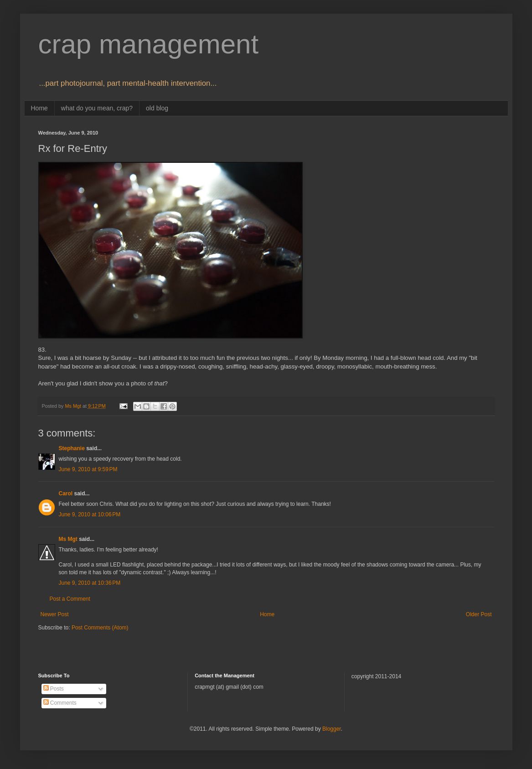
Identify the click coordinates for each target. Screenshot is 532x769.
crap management (149, 44)
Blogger (332, 729)
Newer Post (55, 614)
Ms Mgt (68, 539)
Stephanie (72, 448)
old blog (157, 108)
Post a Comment (70, 599)
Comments (60, 703)
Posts (54, 689)
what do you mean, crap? (97, 108)
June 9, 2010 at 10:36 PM (90, 583)
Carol (66, 494)
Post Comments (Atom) (100, 628)
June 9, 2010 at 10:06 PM (90, 514)
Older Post (479, 614)
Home (39, 108)
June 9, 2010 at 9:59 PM (88, 469)
